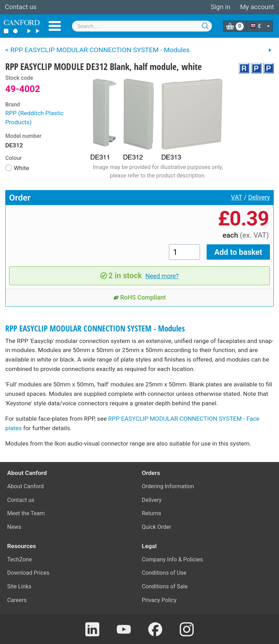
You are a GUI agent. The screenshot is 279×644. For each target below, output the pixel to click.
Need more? (162, 276)
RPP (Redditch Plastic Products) (34, 118)
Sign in (220, 7)
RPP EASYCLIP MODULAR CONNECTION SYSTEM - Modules (95, 328)
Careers (17, 600)
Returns (152, 513)
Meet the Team (26, 513)
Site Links (19, 586)
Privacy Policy (159, 600)
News (15, 527)
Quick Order (157, 527)
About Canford (26, 486)
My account (257, 7)
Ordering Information (168, 486)
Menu (55, 26)
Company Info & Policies (173, 559)
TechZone (20, 559)
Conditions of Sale (165, 586)
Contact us (21, 7)
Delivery (259, 197)
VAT (237, 197)
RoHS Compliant (140, 297)
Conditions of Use (164, 573)
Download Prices (28, 573)
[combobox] (142, 26)
